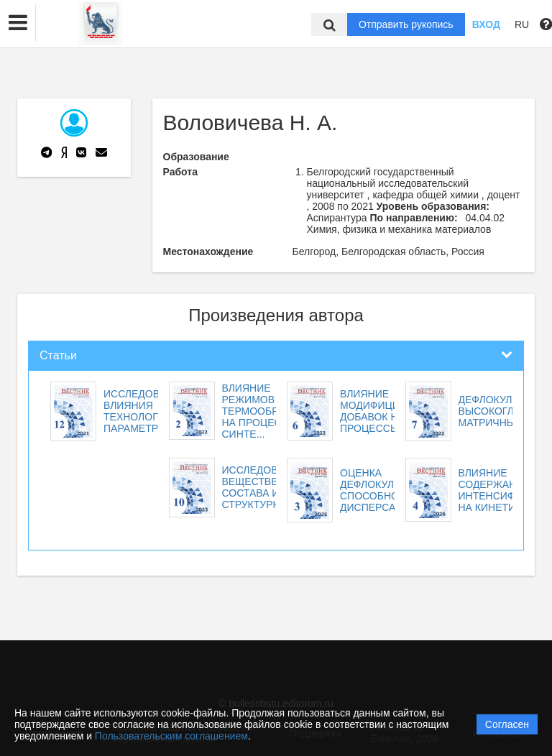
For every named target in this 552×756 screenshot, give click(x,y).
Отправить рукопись (406, 24)
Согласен (507, 724)
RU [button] (522, 24)
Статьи (58, 355)
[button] (18, 23)
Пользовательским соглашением (171, 736)
